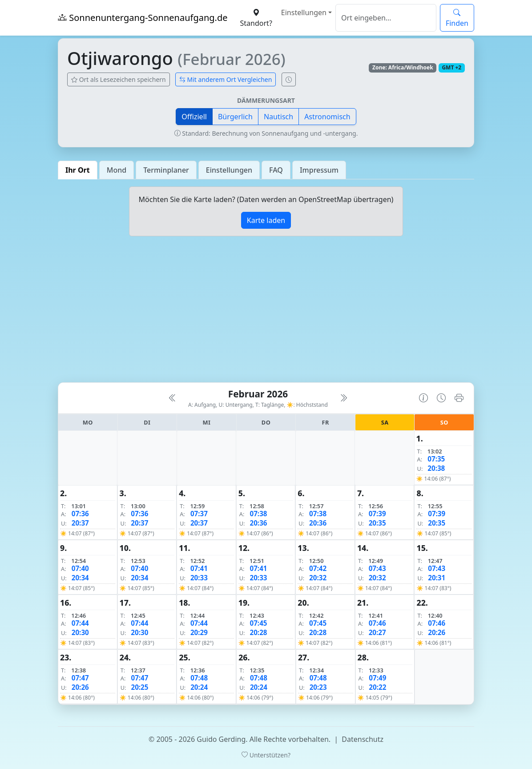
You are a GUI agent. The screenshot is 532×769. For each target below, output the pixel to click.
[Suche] (386, 18)
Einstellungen (304, 12)
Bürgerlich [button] (235, 117)
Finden (457, 18)
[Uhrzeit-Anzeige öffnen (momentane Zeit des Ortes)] (289, 79)
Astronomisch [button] (327, 117)
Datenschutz (363, 739)
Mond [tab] (117, 170)
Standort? (256, 18)
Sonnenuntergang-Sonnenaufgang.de (143, 18)
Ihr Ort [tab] (78, 170)
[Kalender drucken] (459, 398)
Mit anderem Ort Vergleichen (226, 79)
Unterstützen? (266, 755)
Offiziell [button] (194, 117)
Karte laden (266, 220)
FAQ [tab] (276, 170)
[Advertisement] (266, 313)
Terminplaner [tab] (166, 170)
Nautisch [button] (278, 117)
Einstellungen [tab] (229, 170)
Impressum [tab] (319, 170)
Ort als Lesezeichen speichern (119, 79)
